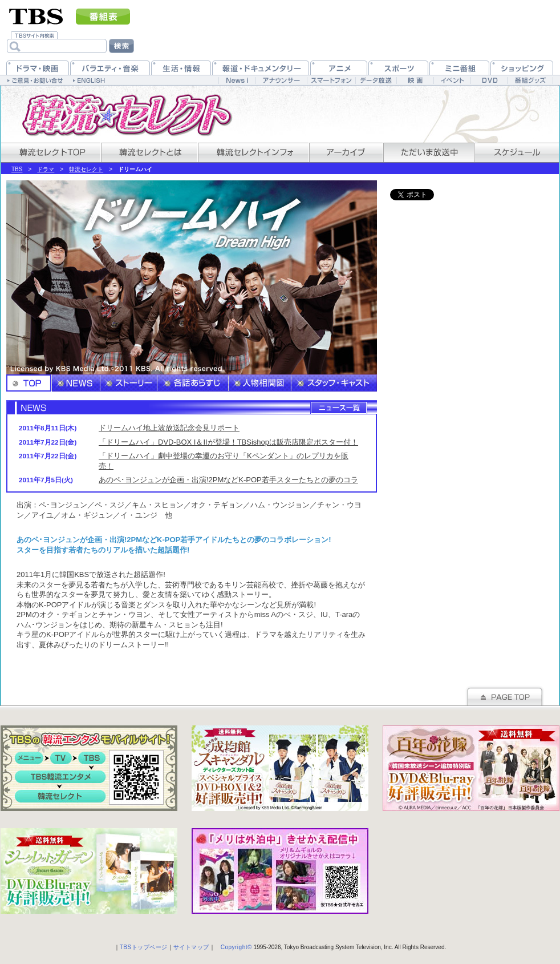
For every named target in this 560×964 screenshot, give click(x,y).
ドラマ (46, 169)
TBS (17, 169)
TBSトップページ (144, 947)
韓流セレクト (86, 169)
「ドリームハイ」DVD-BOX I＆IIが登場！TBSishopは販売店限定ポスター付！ (228, 442)
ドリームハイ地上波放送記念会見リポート (169, 428)
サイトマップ (191, 947)
